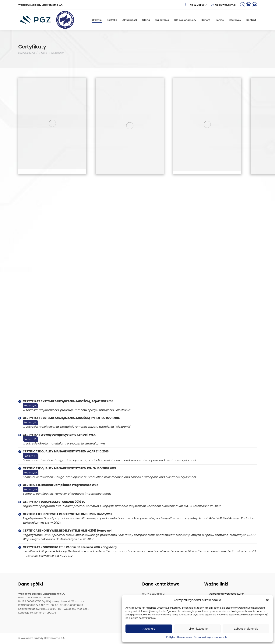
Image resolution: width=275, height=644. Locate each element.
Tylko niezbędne (197, 629)
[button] (267, 600)
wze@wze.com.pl (224, 5)
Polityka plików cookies (179, 637)
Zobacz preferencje (246, 629)
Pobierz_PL (30, 406)
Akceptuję (149, 629)
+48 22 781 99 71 (196, 5)
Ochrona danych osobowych (210, 637)
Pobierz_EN (31, 456)
